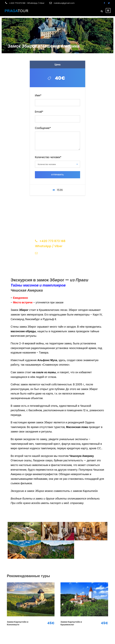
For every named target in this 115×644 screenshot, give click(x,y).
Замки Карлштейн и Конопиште (18, 623)
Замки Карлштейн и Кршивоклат (71, 623)
